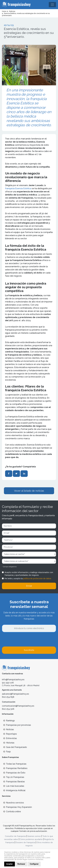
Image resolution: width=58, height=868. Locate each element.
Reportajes (10, 734)
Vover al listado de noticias (29, 491)
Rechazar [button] (21, 864)
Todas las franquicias (15, 764)
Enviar (29, 586)
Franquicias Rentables (15, 768)
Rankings (9, 721)
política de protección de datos (37, 578)
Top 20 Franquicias (14, 777)
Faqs (7, 752)
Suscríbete (29, 650)
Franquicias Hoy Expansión (18, 807)
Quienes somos (34, 836)
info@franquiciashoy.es (13, 680)
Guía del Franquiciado (15, 747)
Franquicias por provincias (17, 725)
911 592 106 (8, 683)
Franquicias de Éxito (14, 773)
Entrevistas (10, 738)
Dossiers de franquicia (25, 842)
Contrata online (12, 812)
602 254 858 (8, 697)
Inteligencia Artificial (14, 790)
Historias (9, 743)
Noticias (9, 729)
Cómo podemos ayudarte (31, 839)
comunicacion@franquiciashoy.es (18, 706)
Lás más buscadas (14, 786)
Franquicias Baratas (14, 782)
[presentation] (22, 639)
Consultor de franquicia (15, 836)
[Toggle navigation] (52, 5)
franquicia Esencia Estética (18, 188)
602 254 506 (8, 709)
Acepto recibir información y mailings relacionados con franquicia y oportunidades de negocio (29, 574)
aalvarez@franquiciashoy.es (15, 694)
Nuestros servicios (14, 803)
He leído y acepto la (28, 578)
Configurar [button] (34, 864)
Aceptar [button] (10, 864)
